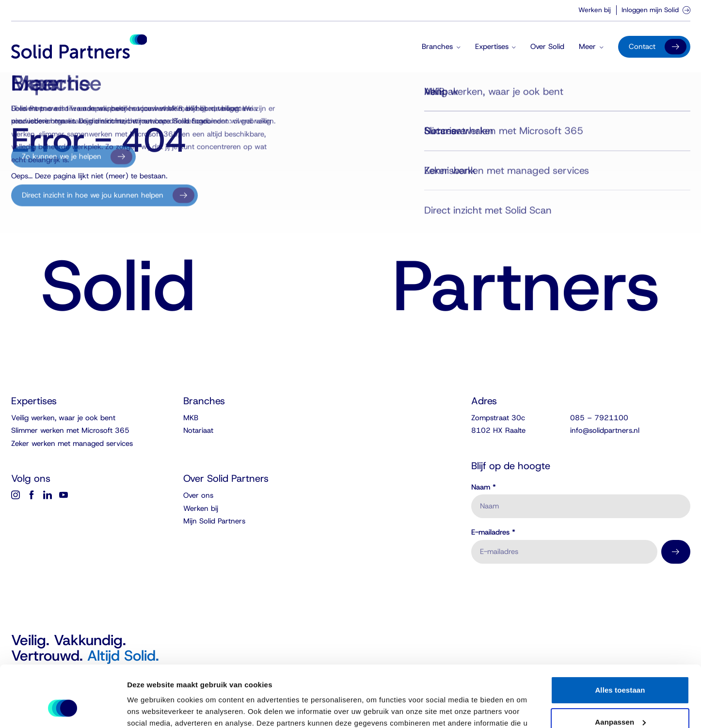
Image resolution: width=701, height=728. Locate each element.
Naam (484, 487)
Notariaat (198, 430)
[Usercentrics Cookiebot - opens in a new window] (63, 709)
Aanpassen (620, 669)
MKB (191, 418)
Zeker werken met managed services (72, 443)
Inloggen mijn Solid (656, 10)
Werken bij (595, 10)
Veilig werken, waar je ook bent (63, 418)
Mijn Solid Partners (214, 521)
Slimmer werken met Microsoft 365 (70, 430)
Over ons (198, 495)
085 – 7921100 (599, 418)
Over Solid (547, 47)
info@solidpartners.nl (605, 430)
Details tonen (150, 709)
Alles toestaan (620, 638)
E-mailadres (493, 532)
